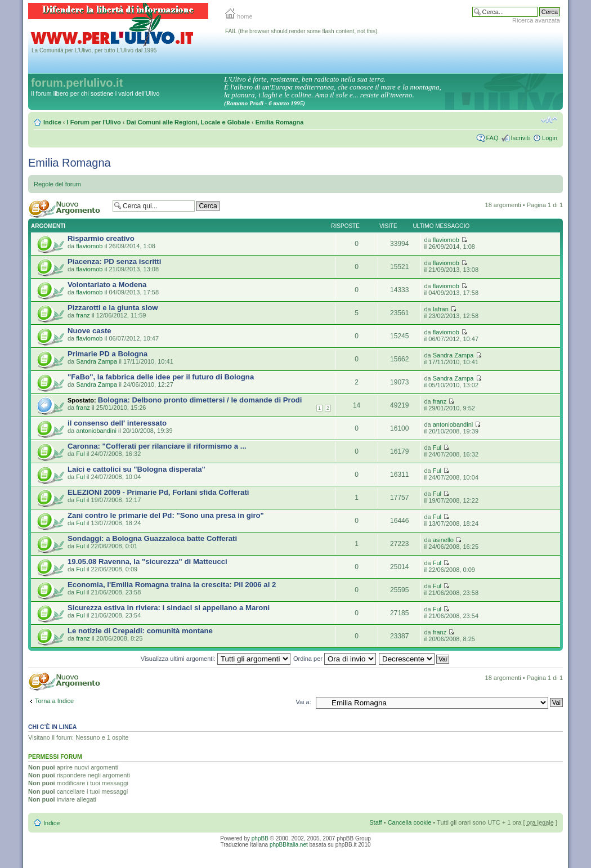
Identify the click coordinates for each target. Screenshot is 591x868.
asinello (443, 540)
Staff (375, 822)
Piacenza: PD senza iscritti (114, 261)
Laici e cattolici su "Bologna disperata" (136, 469)
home (239, 16)
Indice (52, 122)
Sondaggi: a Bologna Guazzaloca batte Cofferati (152, 538)
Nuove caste (89, 331)
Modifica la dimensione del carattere (549, 120)
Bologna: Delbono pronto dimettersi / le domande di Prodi (200, 400)
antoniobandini (96, 431)
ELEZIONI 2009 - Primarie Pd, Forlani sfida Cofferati (158, 492)
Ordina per (335, 659)
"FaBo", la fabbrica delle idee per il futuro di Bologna (161, 377)
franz (83, 315)
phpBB (260, 838)
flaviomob (89, 246)
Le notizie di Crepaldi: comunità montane (140, 631)
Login (550, 138)
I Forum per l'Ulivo (94, 122)
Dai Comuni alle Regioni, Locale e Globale (188, 122)
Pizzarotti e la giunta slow (113, 308)
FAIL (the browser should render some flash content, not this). (302, 31)
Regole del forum (57, 184)
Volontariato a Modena (107, 285)
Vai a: (303, 702)
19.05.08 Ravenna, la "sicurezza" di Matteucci (147, 561)
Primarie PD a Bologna (108, 354)
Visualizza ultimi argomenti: (216, 659)
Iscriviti (520, 138)
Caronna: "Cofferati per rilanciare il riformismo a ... (157, 446)
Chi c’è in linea (52, 727)
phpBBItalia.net (289, 845)
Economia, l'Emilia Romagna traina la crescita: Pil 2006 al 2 (172, 585)
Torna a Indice (54, 701)
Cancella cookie (410, 822)
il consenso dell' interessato (117, 423)
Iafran (441, 309)
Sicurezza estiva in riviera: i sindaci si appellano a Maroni (169, 608)
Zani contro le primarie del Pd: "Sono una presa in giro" (166, 515)
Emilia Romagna (280, 122)
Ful (80, 454)
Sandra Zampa (97, 361)
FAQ (492, 138)
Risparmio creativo (101, 238)
